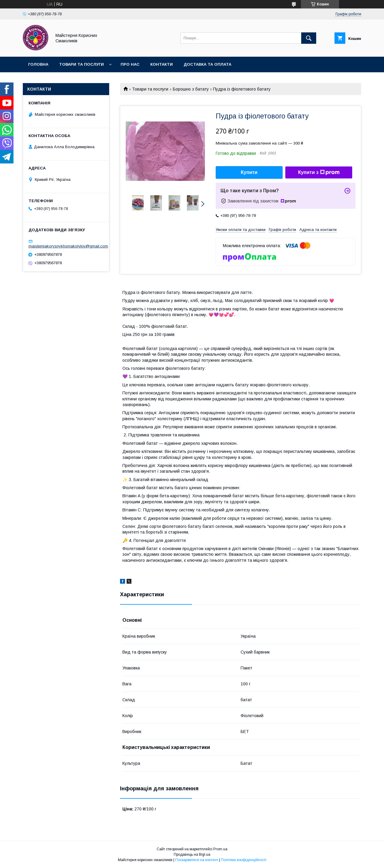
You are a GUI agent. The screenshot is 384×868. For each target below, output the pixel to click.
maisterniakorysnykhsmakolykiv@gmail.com (68, 246)
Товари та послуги (81, 64)
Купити (249, 172)
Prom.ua (220, 849)
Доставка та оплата (207, 64)
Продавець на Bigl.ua (192, 855)
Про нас (130, 64)
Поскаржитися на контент (197, 860)
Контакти (162, 64)
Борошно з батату (191, 89)
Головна (38, 64)
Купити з (319, 172)
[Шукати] (309, 38)
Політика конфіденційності (244, 860)
